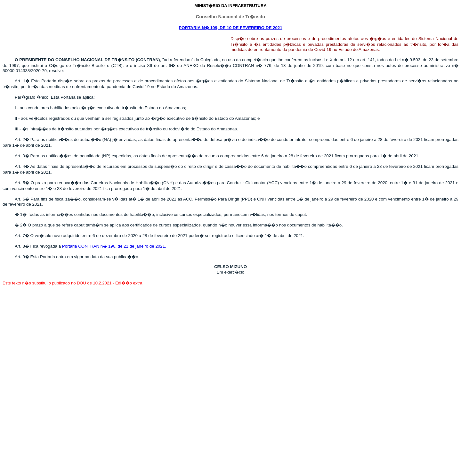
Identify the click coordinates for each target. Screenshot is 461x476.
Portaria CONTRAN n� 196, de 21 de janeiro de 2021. (114, 246)
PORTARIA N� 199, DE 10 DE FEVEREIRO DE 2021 (230, 28)
